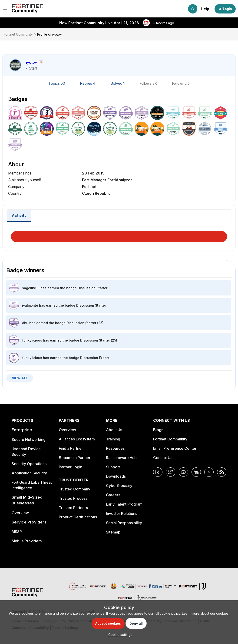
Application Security (29, 473)
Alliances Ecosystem (77, 439)
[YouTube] (183, 472)
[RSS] (222, 472)
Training (113, 439)
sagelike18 (31, 288)
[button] (5, 10)
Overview (20, 513)
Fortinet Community (18, 34)
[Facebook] (158, 472)
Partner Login (71, 467)
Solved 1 (118, 83)
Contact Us (163, 458)
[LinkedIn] (196, 472)
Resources (115, 448)
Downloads (116, 476)
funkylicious (32, 340)
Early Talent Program (124, 504)
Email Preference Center (175, 448)
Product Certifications (78, 517)
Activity (19, 215)
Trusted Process (73, 498)
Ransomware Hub (121, 458)
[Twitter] (171, 472)
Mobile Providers (27, 541)
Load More (119, 235)
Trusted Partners (73, 508)
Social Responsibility (124, 523)
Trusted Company (74, 489)
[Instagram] (209, 472)
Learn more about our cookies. (206, 613)
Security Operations (29, 464)
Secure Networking (29, 439)
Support (113, 467)
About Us (114, 430)
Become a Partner (75, 458)
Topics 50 (57, 83)
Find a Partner (71, 448)
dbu (25, 323)
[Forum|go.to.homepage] (27, 9)
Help (205, 9)
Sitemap (113, 532)
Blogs (158, 430)
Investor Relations (122, 513)
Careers (113, 495)
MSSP (17, 532)
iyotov (31, 62)
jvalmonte (30, 305)
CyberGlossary (119, 486)
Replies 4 (88, 83)
